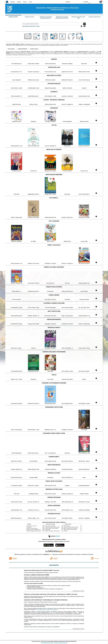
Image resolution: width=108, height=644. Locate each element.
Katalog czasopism (30, 17)
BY (81, 2)
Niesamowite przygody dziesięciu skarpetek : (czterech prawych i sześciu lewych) (40, 531)
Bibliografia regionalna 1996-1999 (78, 17)
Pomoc (25, 2)
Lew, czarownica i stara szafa (32, 526)
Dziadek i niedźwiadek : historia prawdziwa (52, 531)
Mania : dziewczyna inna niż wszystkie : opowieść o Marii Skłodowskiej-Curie (77, 528)
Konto (30, 2)
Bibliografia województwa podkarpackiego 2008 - (46, 17)
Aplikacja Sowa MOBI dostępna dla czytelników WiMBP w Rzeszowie (42, 570)
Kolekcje (38, 26)
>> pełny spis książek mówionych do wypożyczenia (46, 610)
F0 (89, 2)
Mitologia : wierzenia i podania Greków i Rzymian (35, 530)
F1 (92, 2)
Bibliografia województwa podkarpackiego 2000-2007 (62, 17)
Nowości (13, 2)
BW (75, 2)
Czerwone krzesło (67, 526)
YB (78, 2)
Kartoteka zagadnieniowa (95, 17)
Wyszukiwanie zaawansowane (29, 26)
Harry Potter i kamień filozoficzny (32, 528)
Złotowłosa (66, 531)
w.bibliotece (47, 554)
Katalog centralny (13, 17)
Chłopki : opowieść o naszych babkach (52, 528)
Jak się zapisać (11, 49)
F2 (95, 2)
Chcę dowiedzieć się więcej (47, 643)
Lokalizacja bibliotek (22, 49)
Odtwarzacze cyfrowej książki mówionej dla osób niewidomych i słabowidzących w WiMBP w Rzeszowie (51, 594)
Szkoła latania (29, 527)
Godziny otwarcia (34, 49)
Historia (19, 2)
